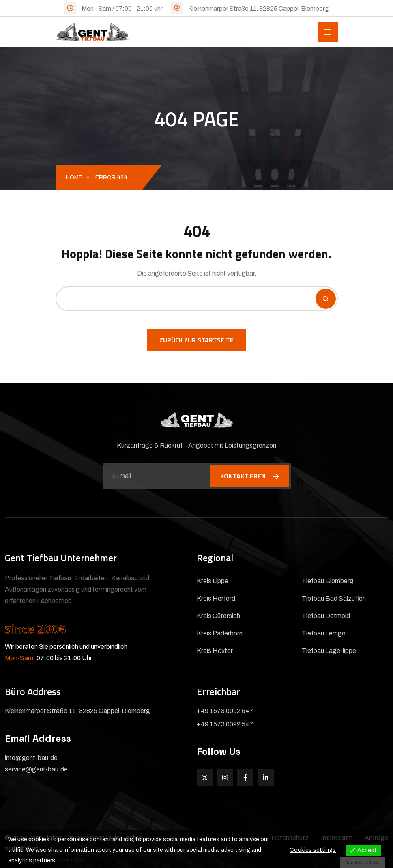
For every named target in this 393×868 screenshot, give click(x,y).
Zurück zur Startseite (196, 340)
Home (74, 178)
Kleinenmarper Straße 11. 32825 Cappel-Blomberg (259, 9)
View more (71, 860)
